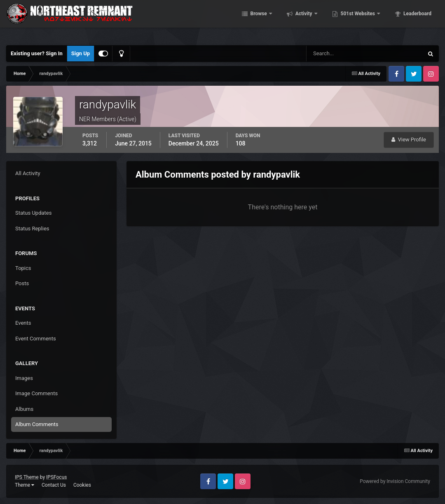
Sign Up (81, 53)
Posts (22, 283)
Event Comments (36, 339)
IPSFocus (56, 477)
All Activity (28, 173)
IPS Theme (27, 477)
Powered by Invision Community (395, 481)
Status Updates (33, 213)
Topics (23, 268)
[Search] (340, 54)
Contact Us (54, 485)
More (421, 21)
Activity (315, 21)
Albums (24, 409)
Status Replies (32, 229)
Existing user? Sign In (37, 53)
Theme (25, 485)
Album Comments (37, 424)
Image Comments (36, 393)
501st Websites (369, 21)
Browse (270, 21)
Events (23, 323)
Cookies (82, 485)
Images (24, 378)
